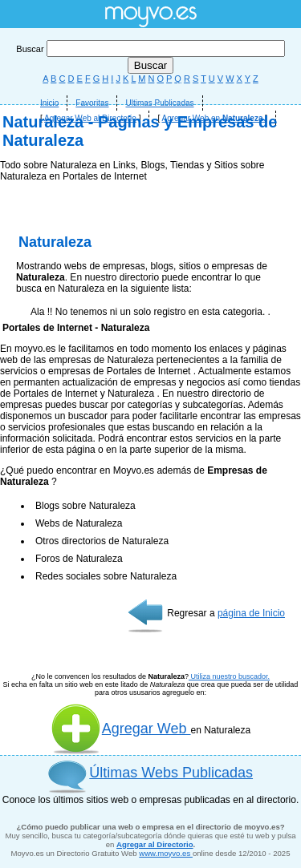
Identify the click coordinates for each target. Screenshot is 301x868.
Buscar (150, 49)
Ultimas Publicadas (159, 103)
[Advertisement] (150, 311)
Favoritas (92, 103)
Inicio (49, 103)
